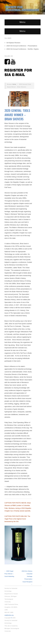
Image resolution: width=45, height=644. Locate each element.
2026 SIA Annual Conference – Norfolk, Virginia (23, 49)
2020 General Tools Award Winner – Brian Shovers (17, 115)
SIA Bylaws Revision (13, 43)
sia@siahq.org (9, 615)
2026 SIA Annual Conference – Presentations (22, 46)
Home (14, 84)
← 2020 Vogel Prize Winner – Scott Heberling (9, 574)
